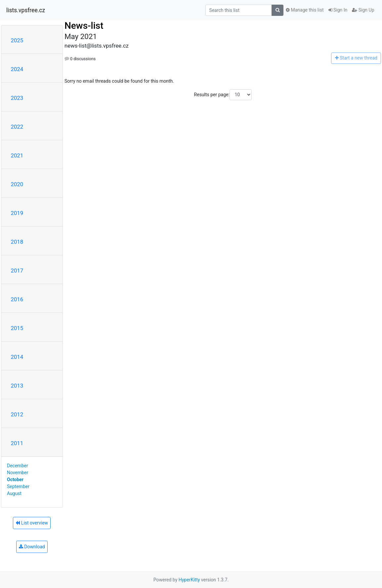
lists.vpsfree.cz (26, 10)
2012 (17, 414)
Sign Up (363, 10)
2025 (17, 40)
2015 (17, 328)
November (18, 473)
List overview (32, 523)
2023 (17, 98)
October (15, 480)
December (18, 466)
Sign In (338, 10)
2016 (17, 299)
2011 (17, 443)
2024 (17, 69)
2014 (17, 357)
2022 (17, 127)
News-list (84, 26)
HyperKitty (189, 580)
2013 (17, 386)
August (14, 493)
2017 (17, 271)
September (18, 486)
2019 (17, 213)
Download (32, 547)
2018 (17, 242)
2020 (17, 184)
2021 (17, 155)
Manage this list (305, 10)
